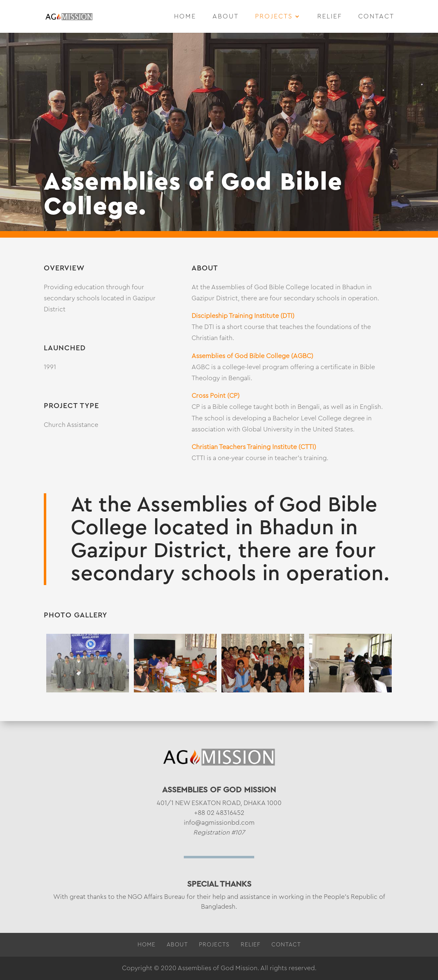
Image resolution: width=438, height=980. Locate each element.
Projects (274, 17)
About (226, 17)
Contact (376, 17)
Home (185, 17)
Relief (330, 17)
